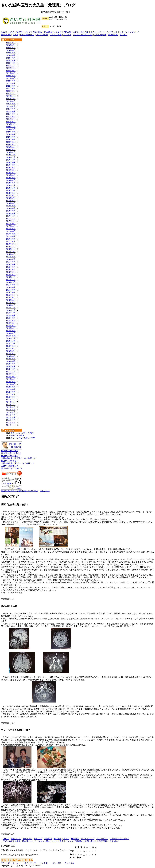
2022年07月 (11, 76)
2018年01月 (11, 213)
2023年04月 (11, 53)
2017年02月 (11, 241)
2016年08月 (11, 257)
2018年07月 (11, 198)
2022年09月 (11, 71)
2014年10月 (11, 313)
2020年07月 (11, 137)
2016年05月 (11, 264)
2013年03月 (11, 361)
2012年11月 (11, 371)
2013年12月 (11, 338)
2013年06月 (11, 354)
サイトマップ (30, 863)
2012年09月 (11, 377)
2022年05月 (11, 81)
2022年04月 (11, 83)
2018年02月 (11, 211)
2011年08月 (11, 410)
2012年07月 (11, 382)
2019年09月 (11, 162)
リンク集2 (57, 863)
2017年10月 (11, 221)
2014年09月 (11, 315)
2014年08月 (11, 318)
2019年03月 (11, 178)
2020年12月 (11, 124)
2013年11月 (11, 341)
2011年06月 (11, 415)
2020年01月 (11, 152)
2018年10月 (11, 190)
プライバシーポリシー (11, 863)
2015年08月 (11, 287)
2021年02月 (11, 119)
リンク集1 (44, 863)
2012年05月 (11, 387)
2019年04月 (11, 175)
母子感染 (85, 32)
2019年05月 (11, 173)
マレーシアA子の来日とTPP (23, 438)
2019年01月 (11, 183)
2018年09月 (11, 193)
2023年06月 (11, 48)
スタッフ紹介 (42, 35)
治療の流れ (37, 32)
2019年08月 (11, 165)
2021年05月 (11, 111)
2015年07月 (11, 290)
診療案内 (58, 32)
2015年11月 (11, 280)
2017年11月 (11, 218)
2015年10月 (11, 282)
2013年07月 (11, 351)
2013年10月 (11, 343)
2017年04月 (11, 236)
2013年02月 (11, 364)
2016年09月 (11, 254)
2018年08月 (11, 196)
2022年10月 (11, 68)
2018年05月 (11, 203)
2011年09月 (11, 407)
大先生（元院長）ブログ (20, 32)
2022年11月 (11, 66)
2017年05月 (11, 234)
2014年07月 (11, 320)
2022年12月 (11, 63)
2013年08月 (11, 349)
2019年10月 (11, 160)
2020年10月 (11, 129)
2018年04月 (11, 206)
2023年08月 (11, 43)
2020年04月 (11, 145)
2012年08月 (11, 379)
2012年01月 (11, 397)
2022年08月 (11, 73)
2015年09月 (11, 285)
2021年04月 (11, 114)
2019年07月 (11, 167)
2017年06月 (11, 231)
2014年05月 (11, 326)
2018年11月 (11, 188)
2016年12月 (11, 247)
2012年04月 (11, 389)
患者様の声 (6, 35)
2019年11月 (11, 157)
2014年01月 (11, 336)
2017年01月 (11, 244)
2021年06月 (11, 109)
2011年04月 (11, 420)
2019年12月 (11, 155)
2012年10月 (11, 374)
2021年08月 (11, 104)
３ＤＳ (76, 32)
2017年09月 (11, 224)
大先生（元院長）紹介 (83, 35)
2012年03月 (11, 392)
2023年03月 (11, 55)
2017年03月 (11, 239)
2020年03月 (11, 147)
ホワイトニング (97, 32)
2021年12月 (11, 94)
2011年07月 (11, 412)
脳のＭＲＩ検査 (17, 435)
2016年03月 (11, 269)
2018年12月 (11, 185)
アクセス (67, 35)
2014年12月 (11, 308)
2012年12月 (11, 369)
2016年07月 (11, 259)
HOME (4, 32)
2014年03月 (11, 331)
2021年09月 (11, 101)
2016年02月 (11, 272)
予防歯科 (67, 32)
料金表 (15, 35)
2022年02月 (11, 88)
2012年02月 (11, 394)
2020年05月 (11, 142)
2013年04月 (11, 359)
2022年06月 (11, 78)
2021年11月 (11, 96)
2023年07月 (11, 45)
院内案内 (48, 32)
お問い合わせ (100, 35)
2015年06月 (11, 292)
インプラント (112, 32)
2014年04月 (11, 328)
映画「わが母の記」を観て (22, 433)
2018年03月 (11, 208)
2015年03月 (11, 300)
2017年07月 (11, 229)
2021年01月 (11, 122)
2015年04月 (11, 298)
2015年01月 (11, 305)
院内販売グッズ (27, 35)
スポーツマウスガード (129, 32)
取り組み (124, 35)
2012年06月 (11, 384)
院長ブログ (45, 491)
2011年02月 (11, 425)
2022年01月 (11, 91)
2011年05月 (11, 417)
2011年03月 (11, 422)
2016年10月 (11, 252)
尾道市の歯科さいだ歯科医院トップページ (19, 491)
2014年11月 (11, 310)
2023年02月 (11, 58)
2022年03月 (11, 86)
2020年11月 (11, 127)
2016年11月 (11, 249)
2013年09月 (11, 346)
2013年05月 (11, 356)
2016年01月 (11, 275)
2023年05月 (11, 50)
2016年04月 (11, 267)
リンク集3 (69, 863)
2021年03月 (11, 116)
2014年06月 (11, 323)
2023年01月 (11, 60)
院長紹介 (79, 841)
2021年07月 (11, 106)
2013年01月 (11, 366)
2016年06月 (11, 262)
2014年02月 (11, 333)
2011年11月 (11, 402)
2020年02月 (11, 150)
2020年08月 (11, 134)
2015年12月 (11, 277)
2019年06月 (11, 170)
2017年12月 (11, 216)
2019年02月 (11, 180)
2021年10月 (11, 99)
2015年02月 (11, 303)
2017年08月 (11, 226)
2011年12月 (11, 400)
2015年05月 (11, 295)
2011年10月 (11, 405)
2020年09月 (11, 132)
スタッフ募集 (56, 35)
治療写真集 (113, 35)
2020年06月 (11, 139)
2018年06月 (11, 201)
